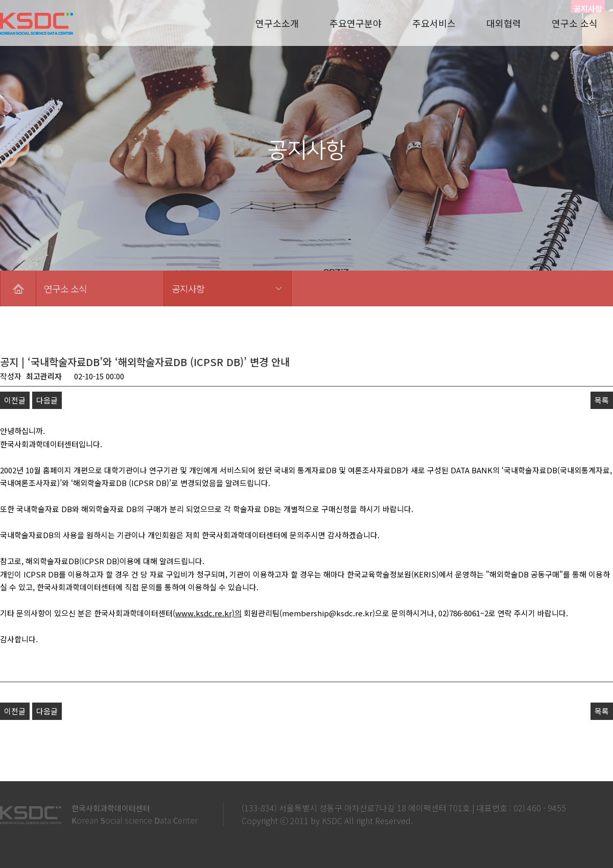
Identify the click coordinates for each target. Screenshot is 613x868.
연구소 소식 (575, 23)
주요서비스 (434, 23)
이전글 (15, 400)
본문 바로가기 (0, 0)
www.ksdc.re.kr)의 (208, 613)
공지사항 (188, 288)
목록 (602, 400)
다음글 (47, 400)
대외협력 (504, 23)
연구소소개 (277, 23)
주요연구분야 (356, 23)
